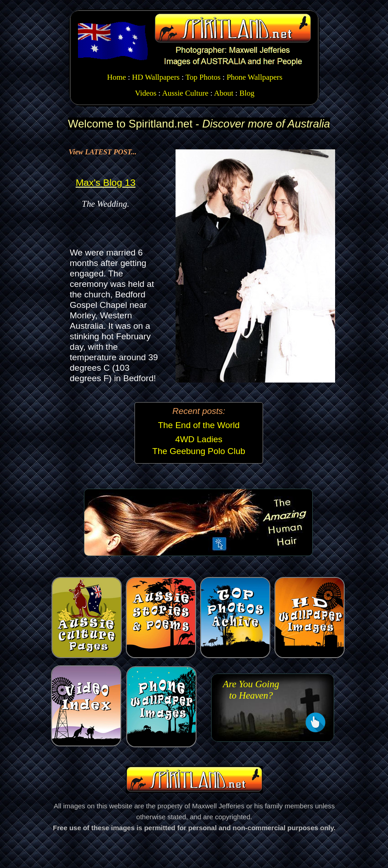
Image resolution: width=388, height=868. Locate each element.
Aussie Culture (185, 93)
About (224, 93)
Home (117, 77)
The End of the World (199, 425)
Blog (247, 93)
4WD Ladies (199, 439)
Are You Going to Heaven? (251, 690)
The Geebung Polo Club (199, 451)
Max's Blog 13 (106, 182)
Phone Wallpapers (255, 77)
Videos (146, 93)
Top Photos (203, 77)
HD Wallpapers (156, 77)
